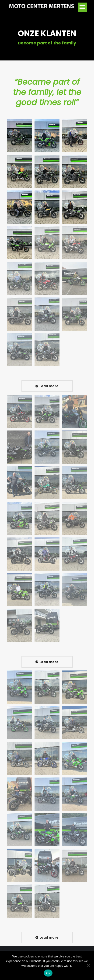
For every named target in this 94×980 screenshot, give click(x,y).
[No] (88, 965)
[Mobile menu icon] (82, 7)
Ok (48, 973)
